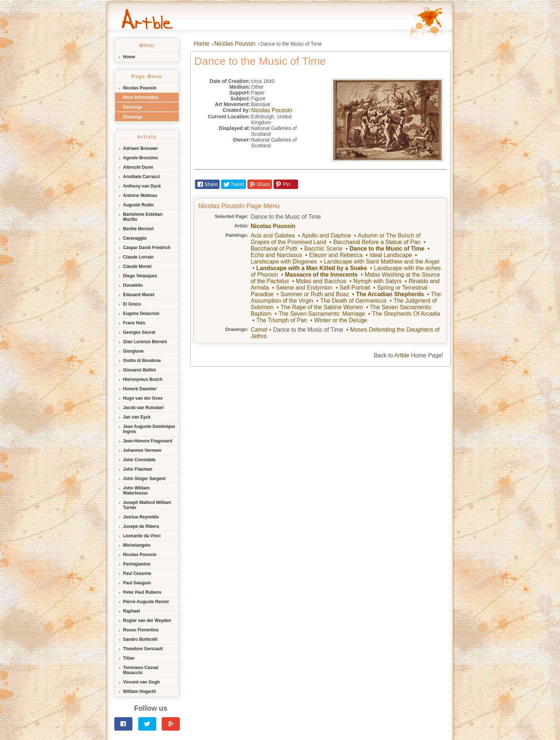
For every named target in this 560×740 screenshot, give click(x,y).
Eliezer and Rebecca (336, 255)
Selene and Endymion (304, 288)
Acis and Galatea (273, 236)
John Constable (139, 460)
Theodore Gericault (143, 649)
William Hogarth (139, 691)
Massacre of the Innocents (321, 275)
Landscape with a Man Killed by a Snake (311, 268)
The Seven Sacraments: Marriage (322, 314)
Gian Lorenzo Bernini (145, 342)
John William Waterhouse (136, 491)
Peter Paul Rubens (142, 592)
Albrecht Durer (138, 167)
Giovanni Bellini (139, 370)
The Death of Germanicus (353, 301)
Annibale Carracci (141, 177)
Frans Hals (134, 323)
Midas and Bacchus (321, 281)
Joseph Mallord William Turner (147, 505)
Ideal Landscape (391, 255)
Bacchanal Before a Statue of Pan (377, 242)
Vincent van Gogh (141, 682)
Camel (259, 330)
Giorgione (133, 351)
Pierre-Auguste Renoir (146, 602)
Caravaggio (135, 238)
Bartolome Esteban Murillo (143, 217)
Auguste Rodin (138, 205)
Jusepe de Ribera (141, 526)
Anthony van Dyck (142, 186)
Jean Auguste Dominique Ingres (149, 429)
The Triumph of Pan (282, 320)
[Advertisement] (280, 421)
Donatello (133, 285)
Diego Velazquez (140, 276)
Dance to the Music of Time (387, 249)
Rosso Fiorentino (141, 630)
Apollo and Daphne (326, 236)
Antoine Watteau (140, 195)
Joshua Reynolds (141, 517)
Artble (402, 355)
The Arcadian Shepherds (390, 294)
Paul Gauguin (137, 583)
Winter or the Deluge (341, 320)
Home (129, 57)
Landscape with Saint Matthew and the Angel (381, 262)
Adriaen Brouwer (141, 148)
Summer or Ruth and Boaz (315, 294)
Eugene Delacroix (141, 314)
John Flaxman (138, 469)
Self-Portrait (355, 288)
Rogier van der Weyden (147, 621)
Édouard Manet (139, 295)
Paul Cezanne (137, 573)
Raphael (131, 611)
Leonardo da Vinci (142, 536)
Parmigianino (137, 564)
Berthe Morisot (138, 229)
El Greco (132, 304)
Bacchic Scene (323, 249)
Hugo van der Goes (143, 398)
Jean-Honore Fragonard (148, 441)
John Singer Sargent (144, 479)
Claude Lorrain (138, 257)
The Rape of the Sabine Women (322, 307)
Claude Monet (137, 266)
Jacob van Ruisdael (143, 408)
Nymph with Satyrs (377, 281)
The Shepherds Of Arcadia (406, 314)
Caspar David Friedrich (147, 248)
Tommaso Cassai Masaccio (141, 670)
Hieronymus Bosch (143, 379)
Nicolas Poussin (140, 88)
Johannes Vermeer (142, 450)
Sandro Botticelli (140, 639)
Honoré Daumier (140, 389)
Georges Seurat (139, 332)
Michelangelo (137, 545)
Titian (129, 658)
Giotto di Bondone (142, 361)
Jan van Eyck (137, 417)
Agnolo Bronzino (141, 158)
